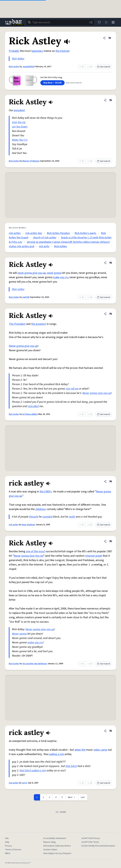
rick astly (44, 246)
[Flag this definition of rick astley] (111, 481)
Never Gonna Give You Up (28, 556)
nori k (24, 783)
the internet (62, 51)
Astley (21, 59)
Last (83, 797)
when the (80, 750)
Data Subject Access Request (57, 853)
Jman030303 (28, 67)
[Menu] (113, 22)
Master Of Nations (31, 161)
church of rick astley (45, 238)
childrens (41, 509)
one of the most (35, 551)
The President (17, 324)
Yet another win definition (35, 664)
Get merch (104, 67)
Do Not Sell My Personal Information (98, 846)
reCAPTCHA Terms (90, 842)
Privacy (9, 846)
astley (21, 289)
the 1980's (46, 492)
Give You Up (19, 122)
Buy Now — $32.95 (52, 83)
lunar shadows (29, 525)
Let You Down (20, 127)
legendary (37, 51)
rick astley (15, 233)
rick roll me (72, 389)
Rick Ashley (60, 246)
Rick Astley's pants (85, 233)
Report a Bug (49, 842)
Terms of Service (13, 850)
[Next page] (72, 797)
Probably (14, 51)
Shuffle (61, 812)
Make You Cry (20, 140)
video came (100, 750)
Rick (14, 59)
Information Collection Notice (57, 846)
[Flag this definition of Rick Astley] (110, 38)
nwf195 (26, 297)
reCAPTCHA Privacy (91, 838)
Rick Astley (14, 67)
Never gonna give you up (23, 346)
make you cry (61, 277)
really (72, 517)
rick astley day (34, 233)
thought (34, 517)
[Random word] (91, 22)
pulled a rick (39, 771)
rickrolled (33, 406)
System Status (50, 850)
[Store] (99, 22)
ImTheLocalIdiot (30, 414)
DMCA (8, 853)
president (19, 110)
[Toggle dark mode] (106, 22)
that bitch (71, 766)
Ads (7, 838)
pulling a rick (57, 754)
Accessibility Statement (55, 838)
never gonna (54, 273)
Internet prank (94, 556)
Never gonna (19, 634)
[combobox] (60, 22)
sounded (47, 517)
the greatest (39, 324)
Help (7, 842)
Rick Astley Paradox (58, 233)
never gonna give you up (32, 273)
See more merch (74, 83)
